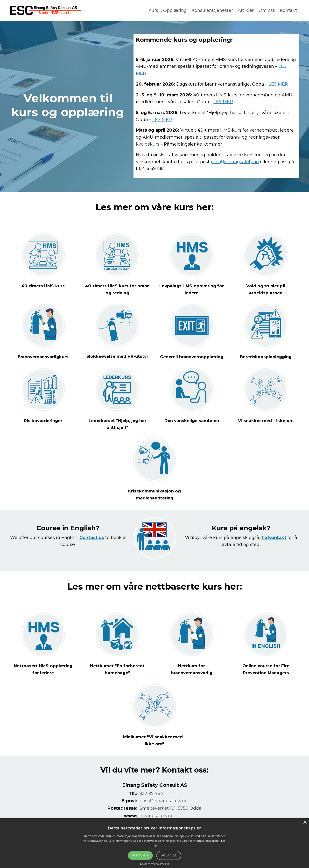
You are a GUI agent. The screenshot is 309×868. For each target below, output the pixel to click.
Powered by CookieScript (154, 864)
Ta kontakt (274, 545)
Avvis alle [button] (169, 855)
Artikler (246, 10)
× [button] (305, 823)
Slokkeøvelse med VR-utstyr (117, 358)
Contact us (92, 545)
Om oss (267, 10)
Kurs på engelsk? (241, 535)
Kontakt (288, 10)
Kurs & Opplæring (167, 10)
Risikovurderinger (43, 428)
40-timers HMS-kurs (43, 287)
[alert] (154, 843)
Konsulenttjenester (212, 10)
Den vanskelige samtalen (192, 428)
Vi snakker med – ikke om (266, 428)
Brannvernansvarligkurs (43, 358)
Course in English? (68, 535)
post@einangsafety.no (235, 162)
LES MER (280, 84)
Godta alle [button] (140, 855)
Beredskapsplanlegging (266, 358)
